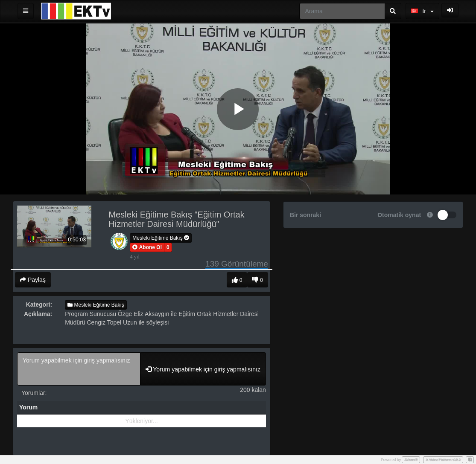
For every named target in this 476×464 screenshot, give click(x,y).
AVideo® (411, 460)
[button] (147, 247)
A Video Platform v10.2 (443, 460)
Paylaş (33, 280)
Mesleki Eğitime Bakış (161, 238)
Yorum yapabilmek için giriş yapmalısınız (79, 369)
